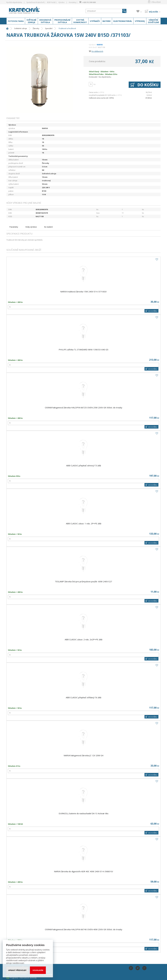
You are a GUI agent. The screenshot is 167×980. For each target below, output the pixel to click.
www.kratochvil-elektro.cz (28, 10)
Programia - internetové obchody (23, 978)
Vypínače (95, 21)
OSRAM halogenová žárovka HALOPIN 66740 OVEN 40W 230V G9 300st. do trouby (84, 929)
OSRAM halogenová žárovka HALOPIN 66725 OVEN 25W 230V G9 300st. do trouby (84, 408)
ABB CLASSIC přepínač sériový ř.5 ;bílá (84, 465)
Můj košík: (154, 12)
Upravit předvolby (17, 970)
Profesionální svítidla (62, 21)
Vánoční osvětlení (153, 21)
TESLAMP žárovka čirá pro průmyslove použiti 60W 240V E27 (83, 581)
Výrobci (61, 2)
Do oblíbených (97, 51)
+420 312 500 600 (89, 2)
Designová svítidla (45, 21)
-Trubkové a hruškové (67, 28)
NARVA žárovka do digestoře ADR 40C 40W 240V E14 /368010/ (84, 871)
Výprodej (140, 21)
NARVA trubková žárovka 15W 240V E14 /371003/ (84, 292)
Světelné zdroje (31, 21)
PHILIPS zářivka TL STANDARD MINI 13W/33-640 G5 (83, 350)
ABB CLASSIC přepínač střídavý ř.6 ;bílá (83, 697)
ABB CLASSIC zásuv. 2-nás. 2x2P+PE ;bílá (83, 639)
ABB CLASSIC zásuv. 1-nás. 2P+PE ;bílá (84, 523)
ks (95, 84)
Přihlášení (156, 2)
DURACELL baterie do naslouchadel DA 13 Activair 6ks (84, 813)
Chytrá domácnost (80, 21)
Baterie (107, 21)
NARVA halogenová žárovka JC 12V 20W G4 (83, 755)
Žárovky (36, 28)
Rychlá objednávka (14, 2)
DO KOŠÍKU (153, 311)
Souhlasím (38, 970)
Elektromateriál (123, 21)
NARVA (100, 45)
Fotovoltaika (16, 21)
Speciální (49, 28)
